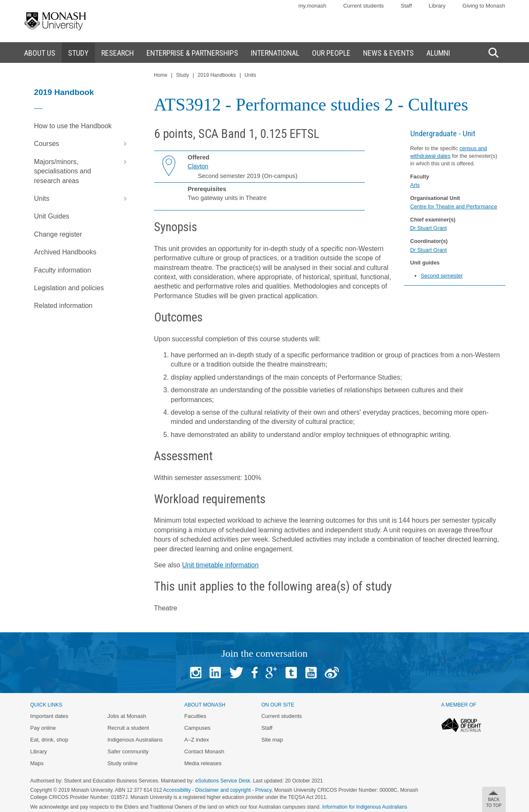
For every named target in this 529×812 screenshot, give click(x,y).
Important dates (49, 716)
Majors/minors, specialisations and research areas (83, 169)
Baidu (332, 673)
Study (183, 75)
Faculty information (63, 270)
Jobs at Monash (127, 716)
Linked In (215, 673)
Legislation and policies (69, 288)
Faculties (195, 716)
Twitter (236, 673)
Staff (406, 6)
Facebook (255, 673)
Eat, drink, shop (49, 740)
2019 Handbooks (217, 75)
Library (437, 6)
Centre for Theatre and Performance (454, 206)
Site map (272, 740)
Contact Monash (204, 751)
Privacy (263, 790)
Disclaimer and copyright (223, 790)
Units (83, 199)
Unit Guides (52, 216)
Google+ (271, 673)
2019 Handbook (64, 92)
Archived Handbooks (65, 252)
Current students (364, 6)
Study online (122, 763)
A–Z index (197, 740)
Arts (415, 185)
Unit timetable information (220, 565)
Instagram (196, 673)
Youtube (311, 673)
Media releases (203, 763)
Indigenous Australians (135, 740)
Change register (58, 234)
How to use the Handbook (73, 126)
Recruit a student (128, 728)
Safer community (128, 751)
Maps (37, 763)
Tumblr (291, 673)
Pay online (43, 728)
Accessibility (177, 790)
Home (161, 75)
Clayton (198, 166)
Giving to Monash (484, 6)
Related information (64, 306)
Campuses (197, 728)
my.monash (312, 6)
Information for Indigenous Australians (365, 807)
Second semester (442, 276)
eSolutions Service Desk (222, 781)
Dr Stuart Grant (429, 228)
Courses (83, 144)
